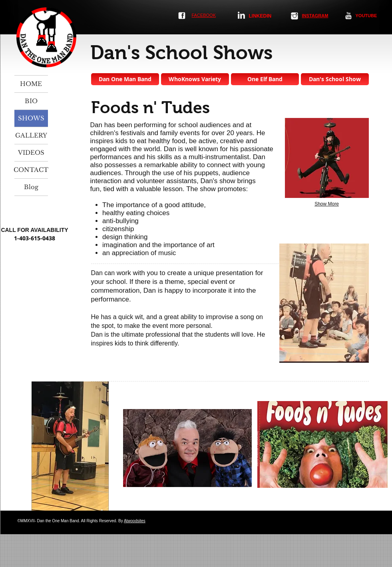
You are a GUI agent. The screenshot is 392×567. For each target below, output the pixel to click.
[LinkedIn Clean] (241, 15)
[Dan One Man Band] (125, 79)
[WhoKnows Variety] (195, 79)
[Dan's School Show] (335, 79)
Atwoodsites (135, 521)
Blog (31, 187)
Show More (327, 204)
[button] (327, 158)
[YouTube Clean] (348, 16)
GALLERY (31, 135)
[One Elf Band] (265, 79)
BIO (31, 101)
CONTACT (31, 170)
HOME (31, 84)
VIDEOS (31, 153)
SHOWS (31, 118)
